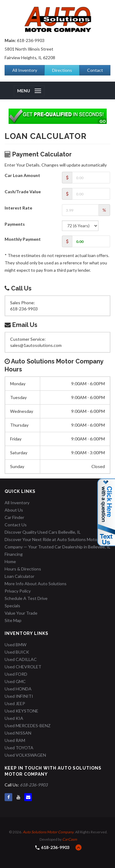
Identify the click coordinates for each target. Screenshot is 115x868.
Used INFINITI (19, 696)
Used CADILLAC (21, 659)
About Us (14, 510)
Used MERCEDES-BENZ (28, 726)
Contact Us (16, 525)
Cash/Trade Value (23, 192)
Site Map (13, 620)
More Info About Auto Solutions (36, 584)
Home (10, 561)
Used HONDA (18, 689)
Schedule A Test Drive (26, 598)
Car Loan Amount (22, 175)
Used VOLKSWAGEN (25, 755)
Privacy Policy (18, 591)
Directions (62, 70)
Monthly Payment (23, 239)
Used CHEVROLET (23, 667)
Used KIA (14, 718)
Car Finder (14, 517)
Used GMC (15, 681)
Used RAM (15, 740)
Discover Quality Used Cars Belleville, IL (43, 532)
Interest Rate (18, 208)
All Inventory (25, 70)
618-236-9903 (31, 40)
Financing (14, 554)
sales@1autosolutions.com (36, 345)
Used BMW (15, 645)
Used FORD (16, 674)
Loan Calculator (19, 576)
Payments (15, 224)
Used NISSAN (18, 733)
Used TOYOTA (19, 748)
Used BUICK (17, 652)
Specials (12, 606)
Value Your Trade (21, 613)
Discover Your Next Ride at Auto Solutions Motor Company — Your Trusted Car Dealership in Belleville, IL (57, 543)
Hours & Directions (23, 569)
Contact (95, 70)
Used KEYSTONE (21, 711)
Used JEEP (15, 703)
